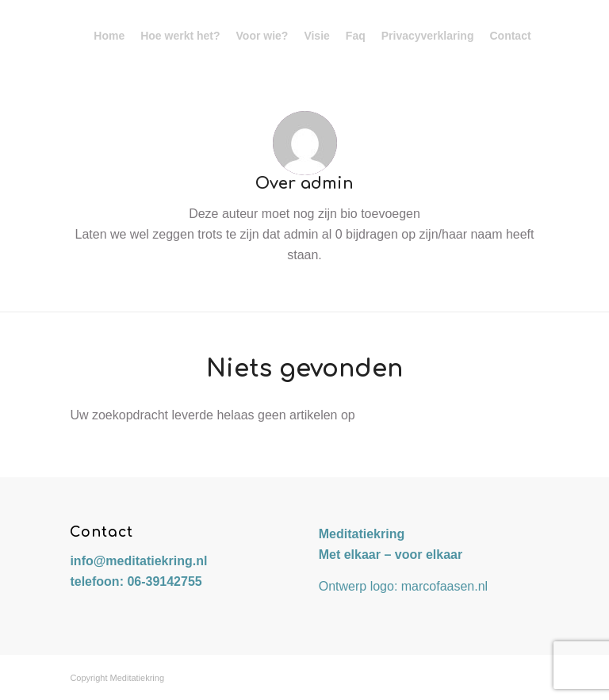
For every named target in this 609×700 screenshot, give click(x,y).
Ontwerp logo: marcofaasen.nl (403, 586)
